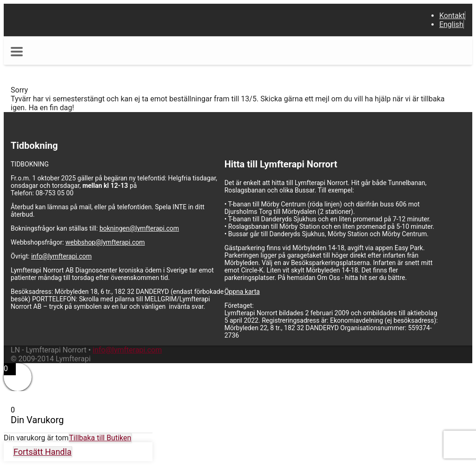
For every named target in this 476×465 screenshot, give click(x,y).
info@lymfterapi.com (61, 256)
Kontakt (452, 16)
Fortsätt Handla (43, 452)
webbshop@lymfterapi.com (105, 242)
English (451, 24)
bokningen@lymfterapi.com (139, 228)
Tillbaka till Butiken (100, 438)
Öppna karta (242, 292)
